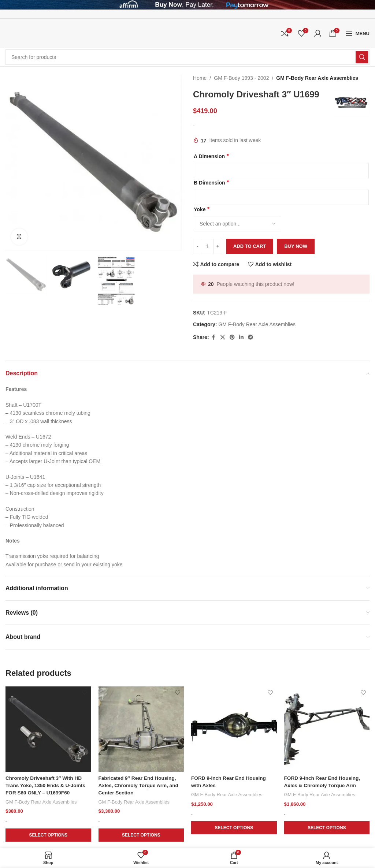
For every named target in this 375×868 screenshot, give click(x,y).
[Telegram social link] (250, 337)
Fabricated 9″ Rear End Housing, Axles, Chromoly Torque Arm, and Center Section (140, 785)
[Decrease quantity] (198, 246)
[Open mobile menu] (357, 33)
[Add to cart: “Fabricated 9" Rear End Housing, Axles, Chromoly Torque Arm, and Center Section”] (141, 835)
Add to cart (250, 246)
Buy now (296, 246)
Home (200, 78)
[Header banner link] (187, 5)
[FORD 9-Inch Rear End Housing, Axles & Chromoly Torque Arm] (327, 729)
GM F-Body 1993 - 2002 (241, 78)
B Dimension (211, 182)
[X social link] (223, 337)
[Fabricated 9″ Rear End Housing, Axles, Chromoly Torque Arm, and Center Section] (141, 729)
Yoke (202, 209)
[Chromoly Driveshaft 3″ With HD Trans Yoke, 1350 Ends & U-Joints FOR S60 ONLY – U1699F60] (48, 729)
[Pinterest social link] (232, 337)
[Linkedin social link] (241, 337)
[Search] (187, 57)
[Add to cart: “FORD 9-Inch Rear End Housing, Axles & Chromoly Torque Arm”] (327, 828)
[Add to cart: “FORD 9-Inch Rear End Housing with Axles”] (234, 828)
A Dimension (211, 156)
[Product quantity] (208, 246)
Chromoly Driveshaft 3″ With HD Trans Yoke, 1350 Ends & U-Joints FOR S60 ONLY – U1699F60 (47, 785)
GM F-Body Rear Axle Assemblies (317, 78)
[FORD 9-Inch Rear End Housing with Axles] (234, 729)
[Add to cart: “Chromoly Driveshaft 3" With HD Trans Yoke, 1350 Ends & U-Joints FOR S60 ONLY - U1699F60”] (48, 835)
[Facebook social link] (214, 337)
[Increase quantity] (218, 246)
